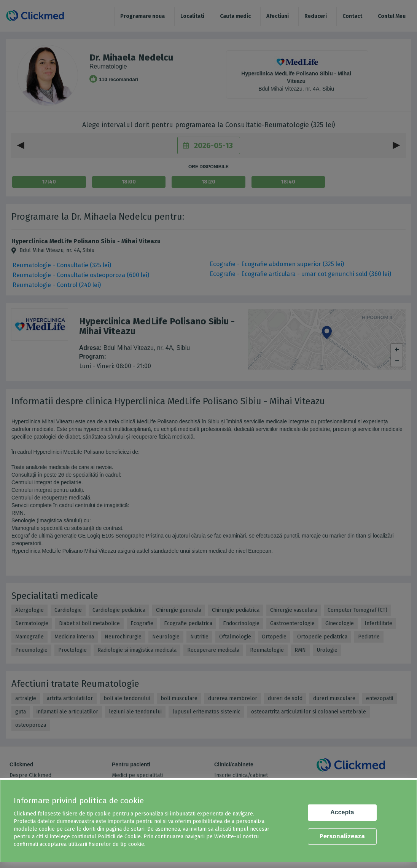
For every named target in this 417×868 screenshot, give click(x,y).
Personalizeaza (342, 836)
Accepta (342, 812)
